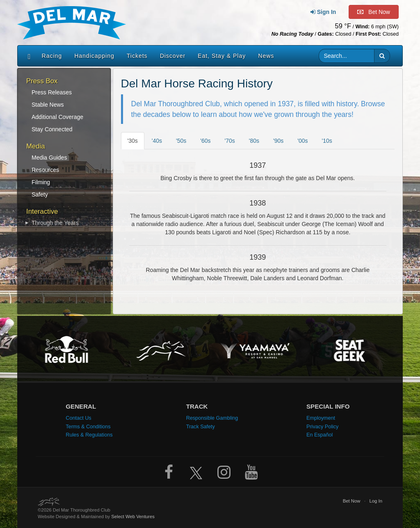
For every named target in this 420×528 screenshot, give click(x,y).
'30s (133, 141)
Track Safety (201, 427)
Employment (321, 418)
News (266, 56)
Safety (40, 194)
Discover (173, 56)
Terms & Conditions (88, 427)
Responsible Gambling (212, 418)
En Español (320, 435)
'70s (230, 141)
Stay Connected (52, 129)
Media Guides (49, 158)
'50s (181, 141)
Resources (45, 170)
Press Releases (52, 92)
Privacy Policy (322, 427)
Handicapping (94, 56)
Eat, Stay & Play (222, 56)
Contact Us (78, 418)
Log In (376, 501)
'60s (205, 141)
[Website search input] (347, 56)
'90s (278, 141)
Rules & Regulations (89, 435)
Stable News (48, 105)
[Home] (27, 56)
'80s (254, 141)
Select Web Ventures (133, 517)
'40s (157, 141)
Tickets (137, 56)
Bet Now (352, 501)
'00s (302, 141)
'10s (327, 141)
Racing (52, 56)
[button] (382, 56)
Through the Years (55, 223)
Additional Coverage (57, 117)
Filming (41, 182)
